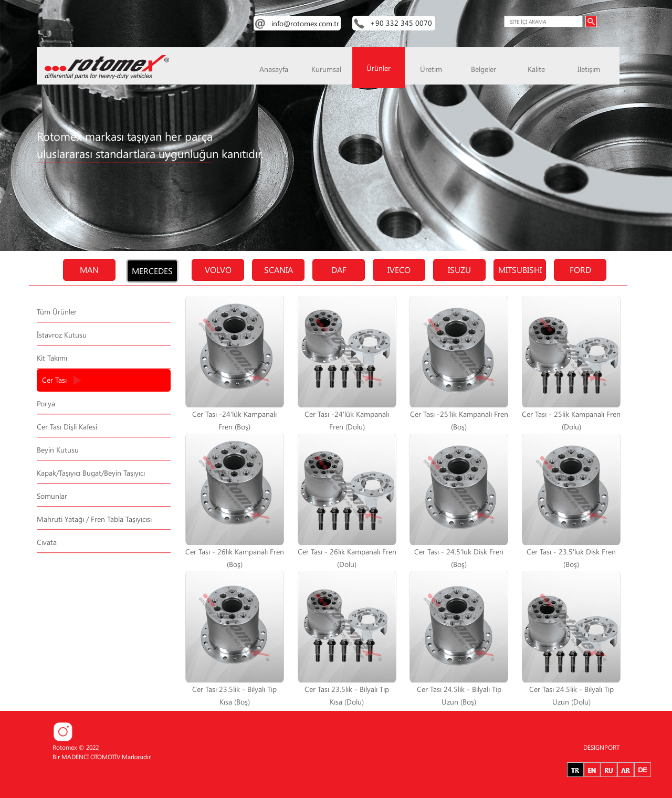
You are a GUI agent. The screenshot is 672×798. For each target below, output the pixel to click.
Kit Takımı (52, 358)
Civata (47, 542)
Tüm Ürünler (57, 312)
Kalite (536, 69)
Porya (46, 403)
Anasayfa (274, 69)
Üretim (431, 69)
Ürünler (379, 68)
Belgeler (484, 69)
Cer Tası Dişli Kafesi (67, 427)
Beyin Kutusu (58, 450)
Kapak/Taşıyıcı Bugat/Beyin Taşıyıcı (91, 473)
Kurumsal (326, 69)
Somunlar (52, 496)
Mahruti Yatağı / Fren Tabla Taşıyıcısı (94, 519)
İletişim (589, 69)
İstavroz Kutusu (62, 335)
